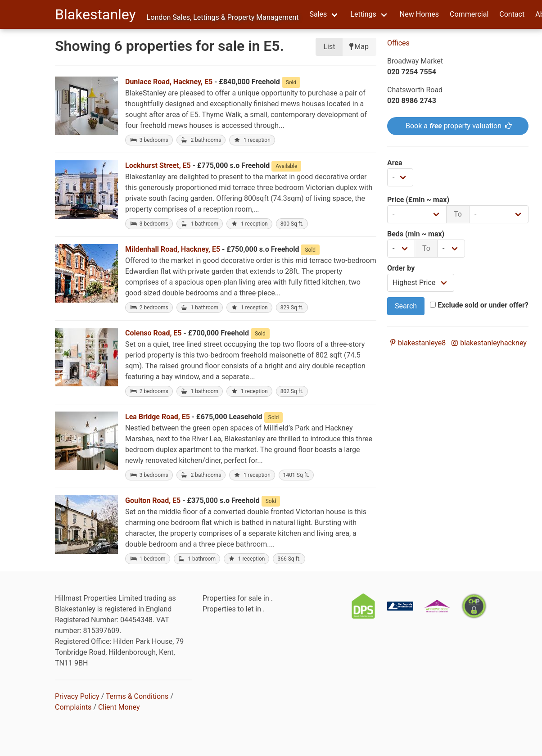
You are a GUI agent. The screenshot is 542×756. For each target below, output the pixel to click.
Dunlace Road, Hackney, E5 (169, 82)
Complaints (73, 707)
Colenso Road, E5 (154, 333)
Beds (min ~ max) (416, 234)
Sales (318, 14)
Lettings (363, 14)
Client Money (119, 707)
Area (395, 163)
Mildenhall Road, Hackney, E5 (173, 249)
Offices (398, 43)
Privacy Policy (77, 696)
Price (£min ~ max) (418, 200)
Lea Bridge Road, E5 (158, 417)
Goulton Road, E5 (153, 500)
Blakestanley (95, 14)
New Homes (419, 14)
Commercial (469, 14)
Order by (401, 268)
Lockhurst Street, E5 (158, 165)
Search (406, 306)
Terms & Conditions (137, 696)
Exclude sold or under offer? (479, 305)
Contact (512, 14)
